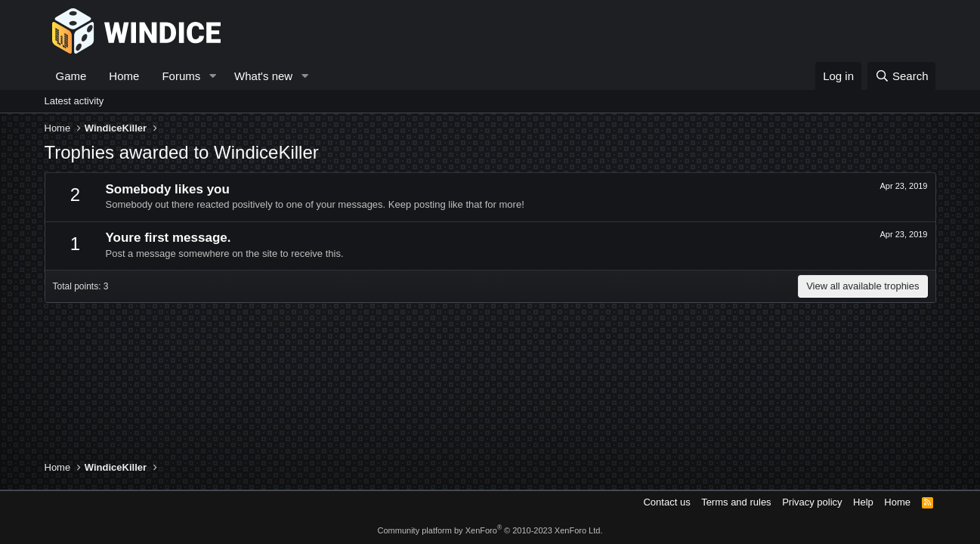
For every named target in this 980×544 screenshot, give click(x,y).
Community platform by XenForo (490, 530)
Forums (181, 76)
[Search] (902, 76)
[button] (212, 76)
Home (124, 76)
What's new (263, 76)
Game (71, 76)
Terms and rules (736, 502)
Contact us (666, 502)
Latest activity (74, 101)
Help (863, 502)
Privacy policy (812, 502)
